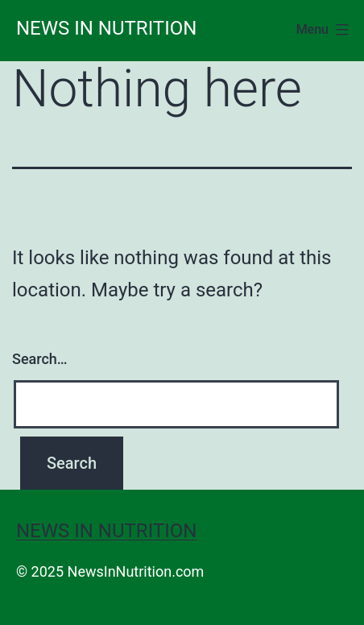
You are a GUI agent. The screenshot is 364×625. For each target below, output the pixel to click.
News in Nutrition (106, 28)
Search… (40, 359)
